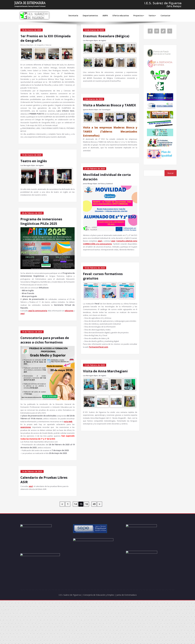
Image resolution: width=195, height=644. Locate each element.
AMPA (105, 16)
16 (87, 548)
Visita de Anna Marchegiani (105, 397)
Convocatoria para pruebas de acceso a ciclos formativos (45, 366)
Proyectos (139, 16)
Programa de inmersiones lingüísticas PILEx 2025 (41, 239)
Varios (152, 16)
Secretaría (73, 16)
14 (75, 548)
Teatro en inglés (34, 177)
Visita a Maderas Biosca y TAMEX (109, 107)
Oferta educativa (121, 16)
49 (94, 548)
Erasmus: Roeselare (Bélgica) (106, 36)
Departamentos (90, 16)
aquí (32, 529)
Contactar (165, 16)
